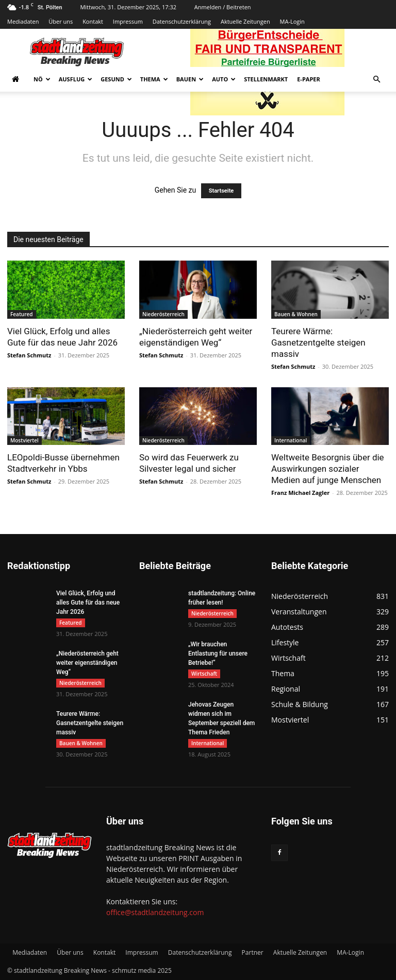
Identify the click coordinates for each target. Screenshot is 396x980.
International (291, 440)
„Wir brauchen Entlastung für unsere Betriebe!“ (218, 654)
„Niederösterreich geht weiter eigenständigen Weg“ (87, 663)
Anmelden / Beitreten (223, 7)
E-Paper (309, 79)
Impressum (128, 21)
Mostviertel (24, 440)
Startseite (221, 191)
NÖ (42, 79)
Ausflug (76, 79)
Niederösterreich (163, 314)
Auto (224, 79)
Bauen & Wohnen (296, 314)
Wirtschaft (204, 674)
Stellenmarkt (266, 79)
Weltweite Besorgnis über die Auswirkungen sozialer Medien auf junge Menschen (328, 469)
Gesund (116, 79)
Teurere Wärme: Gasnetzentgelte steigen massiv (318, 342)
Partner (253, 952)
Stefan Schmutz (29, 355)
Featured (22, 314)
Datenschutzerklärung (182, 21)
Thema (154, 79)
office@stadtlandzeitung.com (155, 912)
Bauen (190, 79)
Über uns (61, 21)
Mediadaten (23, 21)
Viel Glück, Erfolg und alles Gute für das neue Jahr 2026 (88, 603)
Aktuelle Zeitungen (245, 21)
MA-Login (292, 21)
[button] (376, 80)
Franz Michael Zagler (300, 493)
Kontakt (93, 21)
